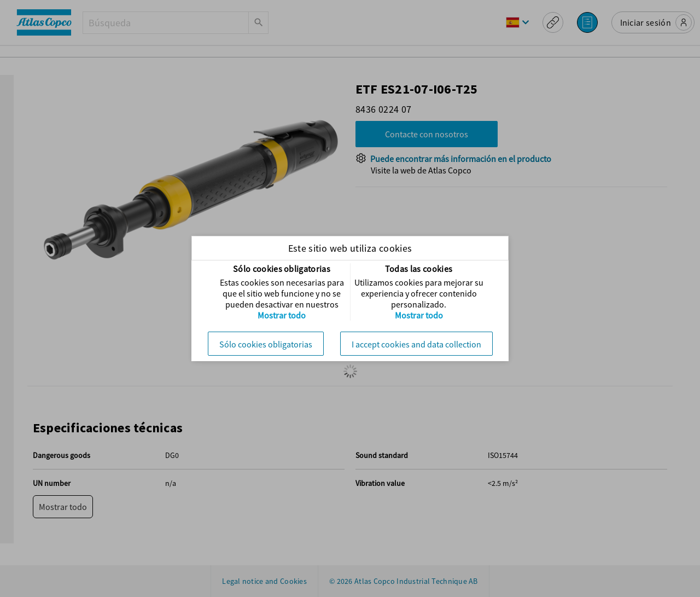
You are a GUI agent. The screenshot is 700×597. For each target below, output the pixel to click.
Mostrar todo (282, 315)
